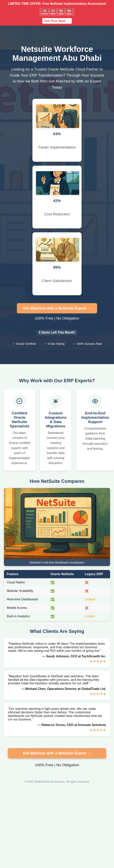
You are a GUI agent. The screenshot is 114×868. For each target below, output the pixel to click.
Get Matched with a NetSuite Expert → (57, 308)
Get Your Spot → (57, 21)
